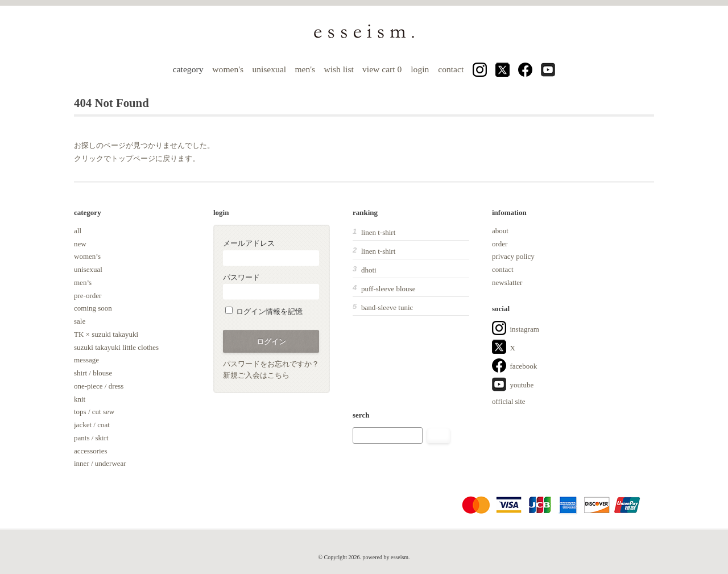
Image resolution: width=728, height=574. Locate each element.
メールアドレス (271, 252)
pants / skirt (91, 438)
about (500, 231)
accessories (90, 451)
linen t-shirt (378, 232)
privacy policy (513, 256)
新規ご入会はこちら (256, 375)
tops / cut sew (94, 412)
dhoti (369, 270)
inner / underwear (100, 463)
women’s (87, 256)
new (80, 244)
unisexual (269, 69)
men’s (83, 282)
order (500, 244)
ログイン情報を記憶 (264, 311)
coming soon (93, 308)
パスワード (271, 286)
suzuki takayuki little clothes (116, 347)
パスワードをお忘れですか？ (271, 364)
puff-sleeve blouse (388, 289)
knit (80, 399)
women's (228, 69)
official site (509, 401)
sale (80, 321)
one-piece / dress (99, 386)
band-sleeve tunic (387, 307)
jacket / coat (92, 425)
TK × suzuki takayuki (106, 334)
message (86, 360)
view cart (383, 69)
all (78, 231)
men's (305, 69)
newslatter (507, 282)
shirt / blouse (93, 373)
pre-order (88, 296)
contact (451, 69)
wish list (338, 69)
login (420, 69)
